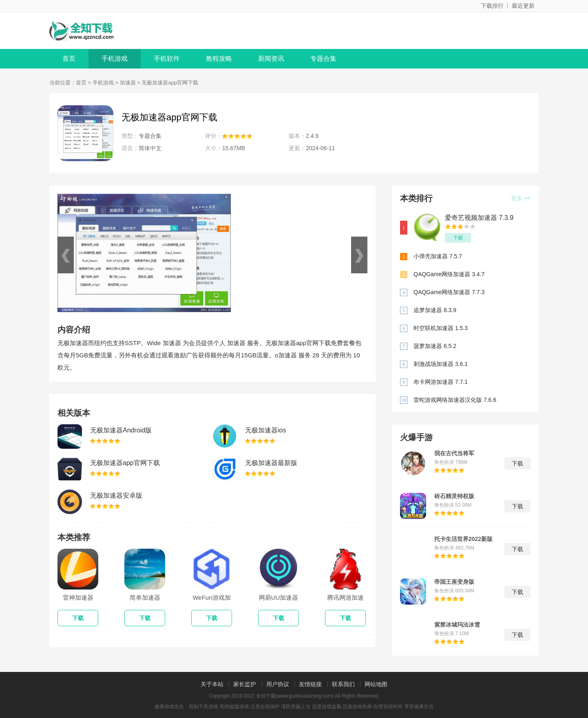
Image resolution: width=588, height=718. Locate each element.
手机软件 (167, 59)
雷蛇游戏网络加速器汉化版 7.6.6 (455, 400)
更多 (520, 198)
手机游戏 (115, 59)
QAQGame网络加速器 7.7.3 (449, 292)
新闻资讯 (271, 59)
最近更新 (523, 6)
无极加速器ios (265, 430)
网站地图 (376, 684)
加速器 (128, 83)
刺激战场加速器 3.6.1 (441, 364)
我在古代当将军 (454, 453)
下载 (458, 238)
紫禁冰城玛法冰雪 (457, 625)
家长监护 (245, 684)
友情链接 (310, 684)
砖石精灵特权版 (454, 496)
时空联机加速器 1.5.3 (441, 328)
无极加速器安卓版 (116, 495)
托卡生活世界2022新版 (463, 539)
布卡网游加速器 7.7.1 (441, 382)
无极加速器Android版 (121, 430)
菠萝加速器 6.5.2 (435, 346)
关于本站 (212, 684)
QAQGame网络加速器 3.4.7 (449, 274)
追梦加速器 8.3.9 (435, 310)
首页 (69, 59)
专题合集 (323, 59)
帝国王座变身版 (454, 582)
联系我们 (343, 684)
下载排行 (492, 6)
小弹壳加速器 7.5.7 (438, 256)
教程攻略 (219, 59)
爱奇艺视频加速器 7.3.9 (479, 218)
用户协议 (278, 684)
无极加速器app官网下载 (125, 463)
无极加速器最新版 (271, 463)
